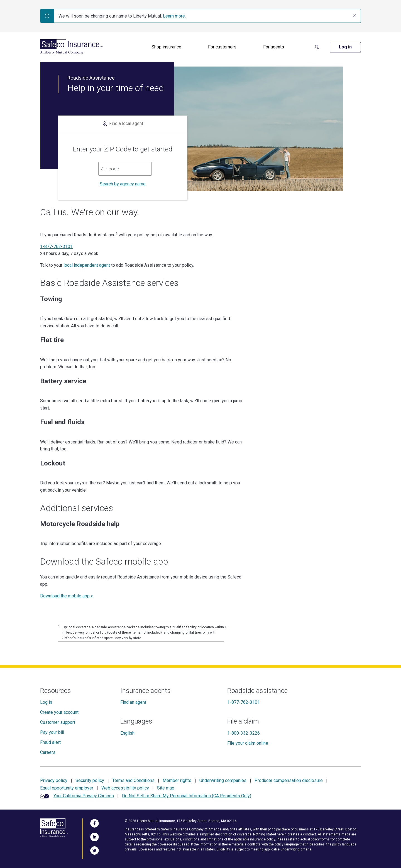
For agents (274, 47)
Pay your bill (52, 732)
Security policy (90, 780)
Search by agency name (123, 184)
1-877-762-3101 (56, 247)
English (127, 733)
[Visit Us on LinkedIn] (95, 836)
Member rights (177, 780)
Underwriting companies (223, 780)
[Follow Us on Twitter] (95, 850)
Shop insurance (166, 47)
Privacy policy (54, 780)
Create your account (59, 712)
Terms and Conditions (133, 780)
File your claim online (248, 743)
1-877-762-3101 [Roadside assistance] (244, 702)
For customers (222, 47)
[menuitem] (166, 47)
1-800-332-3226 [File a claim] (244, 733)
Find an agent (133, 702)
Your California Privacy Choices (84, 796)
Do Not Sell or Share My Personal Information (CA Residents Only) (187, 796)
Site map (166, 788)
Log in (46, 702)
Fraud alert (50, 742)
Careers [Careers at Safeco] (48, 752)
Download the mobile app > (67, 596)
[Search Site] (317, 47)
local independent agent (87, 265)
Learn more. (174, 16)
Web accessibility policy (125, 788)
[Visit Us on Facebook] (95, 822)
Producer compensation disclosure (289, 780)
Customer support (58, 722)
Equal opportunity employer (67, 788)
